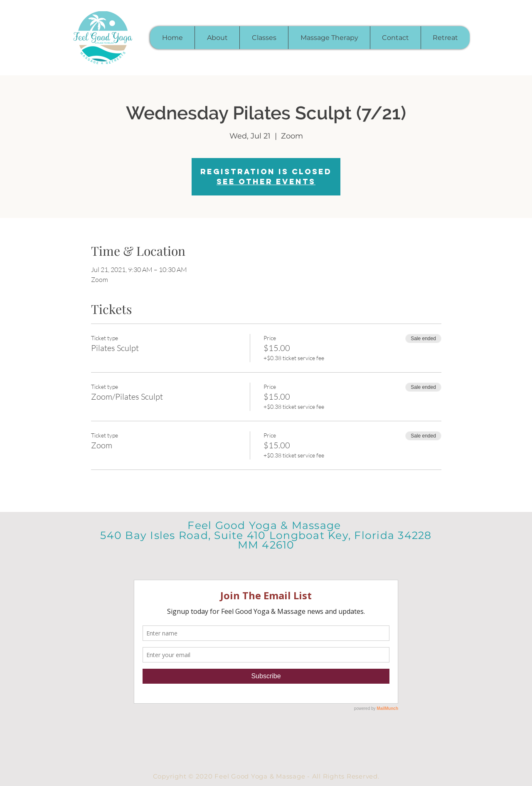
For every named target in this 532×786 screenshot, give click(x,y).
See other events (266, 182)
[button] (264, 38)
